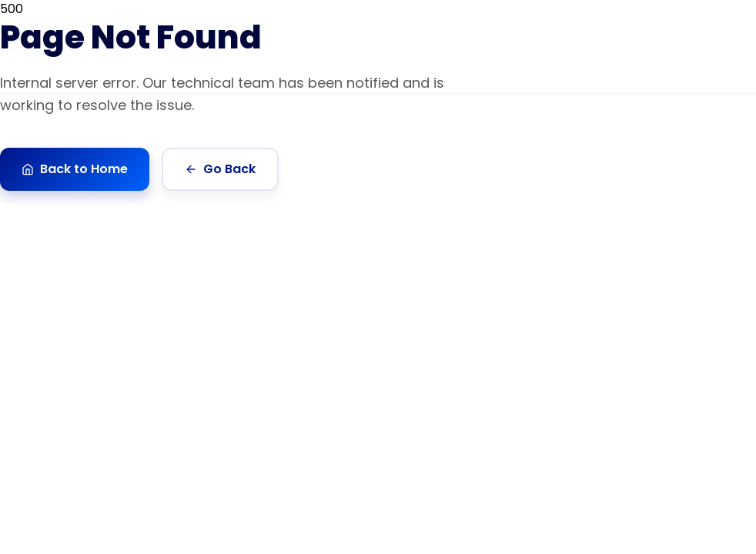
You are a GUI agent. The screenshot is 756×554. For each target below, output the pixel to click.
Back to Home (75, 169)
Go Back (220, 169)
